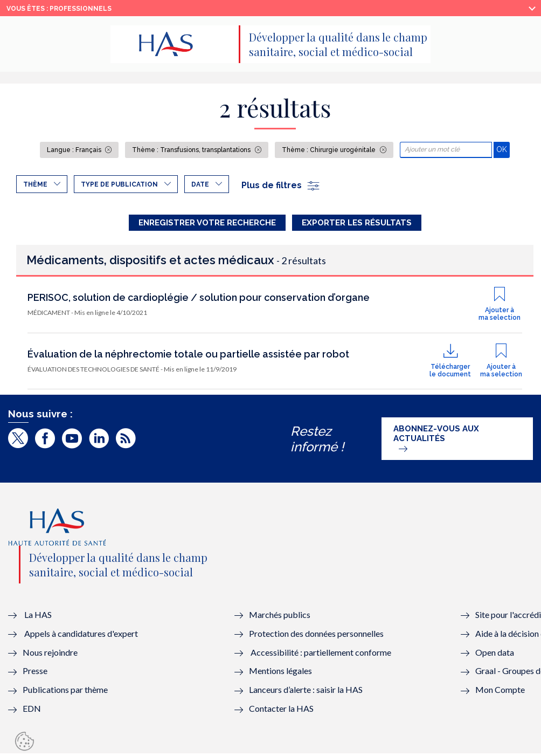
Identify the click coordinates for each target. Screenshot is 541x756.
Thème (35, 184)
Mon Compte (500, 692)
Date (200, 184)
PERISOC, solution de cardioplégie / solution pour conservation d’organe (199, 300)
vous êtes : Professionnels (59, 9)
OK (503, 149)
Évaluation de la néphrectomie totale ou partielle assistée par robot (188, 357)
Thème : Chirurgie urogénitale (330, 150)
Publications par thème (65, 692)
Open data (495, 654)
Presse (35, 673)
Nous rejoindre (50, 654)
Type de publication (119, 184)
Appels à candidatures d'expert (81, 635)
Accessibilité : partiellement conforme (321, 654)
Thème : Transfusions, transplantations (192, 150)
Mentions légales (280, 673)
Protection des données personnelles (316, 635)
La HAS (38, 617)
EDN (32, 711)
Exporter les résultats (357, 223)
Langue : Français (75, 150)
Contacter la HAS (281, 711)
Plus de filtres (281, 185)
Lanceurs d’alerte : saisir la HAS (306, 692)
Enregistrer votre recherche (207, 223)
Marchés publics (280, 617)
